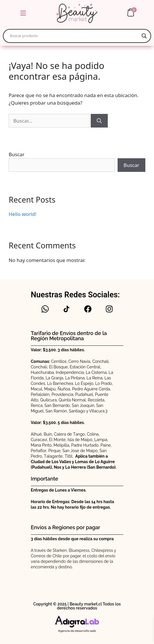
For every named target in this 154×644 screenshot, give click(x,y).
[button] (23, 13)
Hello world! (23, 214)
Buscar (16, 154)
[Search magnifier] (144, 36)
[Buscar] (99, 121)
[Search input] (74, 36)
